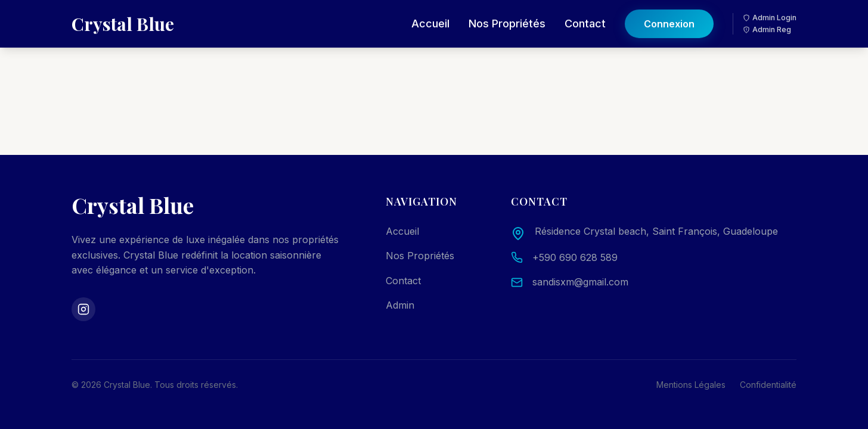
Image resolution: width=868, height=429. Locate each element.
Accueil (430, 15)
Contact (585, 15)
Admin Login (770, 9)
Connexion (669, 15)
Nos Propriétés (507, 15)
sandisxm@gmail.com (580, 282)
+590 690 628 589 (575, 257)
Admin (400, 305)
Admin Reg (767, 21)
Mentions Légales (691, 385)
